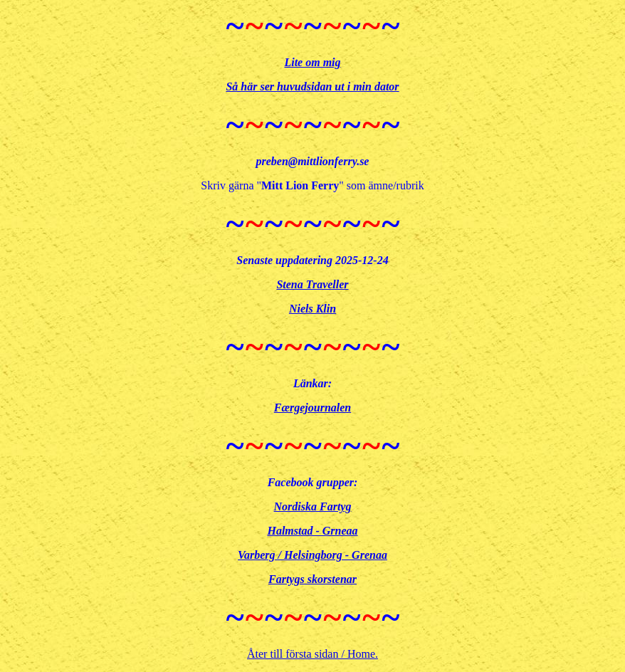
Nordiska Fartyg (313, 506)
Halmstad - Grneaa (312, 531)
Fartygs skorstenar (312, 579)
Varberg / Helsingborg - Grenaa (312, 555)
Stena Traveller (312, 284)
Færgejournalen (312, 408)
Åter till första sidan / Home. (312, 654)
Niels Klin (312, 309)
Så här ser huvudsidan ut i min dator (312, 86)
